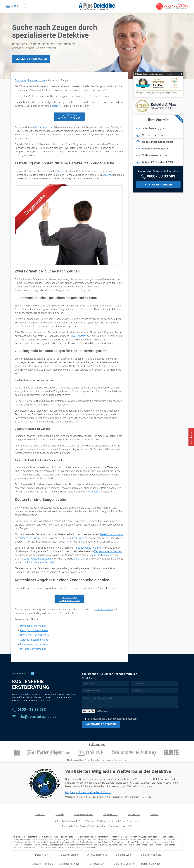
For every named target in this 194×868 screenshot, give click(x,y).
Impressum (134, 814)
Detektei (61, 171)
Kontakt (60, 814)
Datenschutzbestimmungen (121, 719)
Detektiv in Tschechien (101, 555)
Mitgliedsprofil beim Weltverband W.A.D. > (88, 792)
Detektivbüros (92, 492)
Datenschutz (111, 814)
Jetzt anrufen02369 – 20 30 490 (69, 599)
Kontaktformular (104, 609)
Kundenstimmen (84, 814)
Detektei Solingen (151, 864)
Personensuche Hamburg (34, 644)
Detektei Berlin (43, 855)
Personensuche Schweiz (41, 562)
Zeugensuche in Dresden (108, 551)
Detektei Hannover (70, 864)
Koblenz (107, 175)
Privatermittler (78, 336)
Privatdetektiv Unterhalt (33, 649)
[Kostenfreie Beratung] (172, 7)
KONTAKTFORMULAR (158, 185)
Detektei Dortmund (97, 855)
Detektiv (57, 106)
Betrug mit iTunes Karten (34, 630)
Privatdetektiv (43, 127)
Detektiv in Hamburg (112, 534)
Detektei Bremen (70, 855)
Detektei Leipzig (75, 538)
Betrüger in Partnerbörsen (34, 635)
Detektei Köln (97, 864)
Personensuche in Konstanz (35, 559)
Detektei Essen (124, 855)
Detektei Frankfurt (151, 855)
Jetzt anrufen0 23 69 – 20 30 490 (69, 117)
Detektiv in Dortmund (32, 538)
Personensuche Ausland (87, 548)
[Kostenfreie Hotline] (158, 177)
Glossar (154, 814)
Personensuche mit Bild (33, 626)
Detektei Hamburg (43, 864)
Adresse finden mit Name (34, 640)
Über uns (40, 814)
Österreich (80, 559)
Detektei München (124, 864)
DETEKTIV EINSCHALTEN (31, 59)
